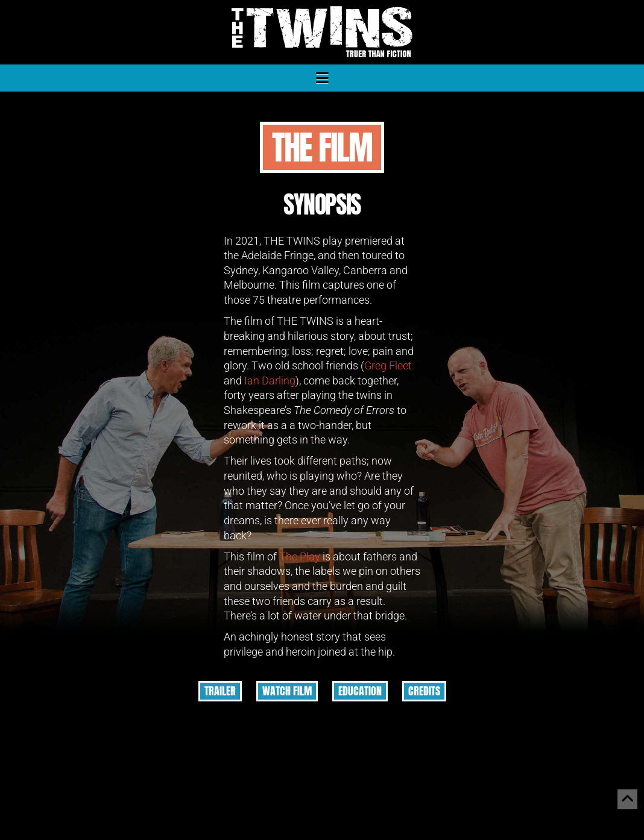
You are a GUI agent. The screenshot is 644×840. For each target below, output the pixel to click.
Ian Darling (270, 381)
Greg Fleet (388, 366)
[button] (322, 78)
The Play (300, 557)
